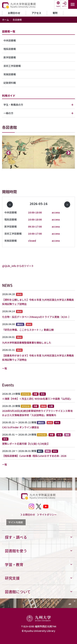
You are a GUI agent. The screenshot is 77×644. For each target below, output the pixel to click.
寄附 (55, 13)
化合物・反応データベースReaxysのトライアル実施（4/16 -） (36, 317)
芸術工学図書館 (12, 66)
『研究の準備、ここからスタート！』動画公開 (28, 330)
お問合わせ (14, 13)
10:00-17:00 (35, 234)
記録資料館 (10, 83)
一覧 (5, 368)
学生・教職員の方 (13, 105)
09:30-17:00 (35, 226)
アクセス (36, 13)
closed (32, 241)
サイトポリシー (47, 515)
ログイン (64, 6)
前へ (9, 153)
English (58, 6)
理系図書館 (10, 49)
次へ (68, 153)
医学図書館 (10, 57)
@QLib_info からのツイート (18, 266)
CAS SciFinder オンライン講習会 (21, 427)
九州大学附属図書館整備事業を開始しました (27, 343)
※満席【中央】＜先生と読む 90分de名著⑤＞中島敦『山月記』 (37, 399)
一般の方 (8, 113)
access (56, 212)
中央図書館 (10, 40)
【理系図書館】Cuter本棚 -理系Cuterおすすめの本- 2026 (34, 456)
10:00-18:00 (35, 212)
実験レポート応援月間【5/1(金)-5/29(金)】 (26, 444)
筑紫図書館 (10, 74)
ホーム (6, 20)
